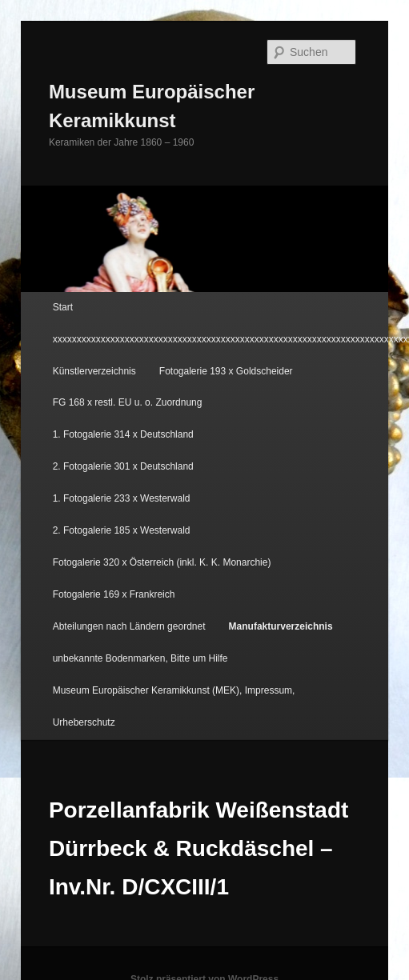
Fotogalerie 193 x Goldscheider (226, 371)
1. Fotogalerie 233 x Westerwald (122, 498)
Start (63, 307)
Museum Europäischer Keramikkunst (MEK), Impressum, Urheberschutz (174, 706)
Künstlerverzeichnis (94, 371)
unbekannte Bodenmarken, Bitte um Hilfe (140, 658)
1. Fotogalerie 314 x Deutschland (123, 434)
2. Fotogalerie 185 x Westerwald (122, 530)
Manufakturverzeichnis (281, 626)
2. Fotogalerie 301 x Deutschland (123, 466)
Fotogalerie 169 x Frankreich (114, 594)
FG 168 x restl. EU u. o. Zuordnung (128, 402)
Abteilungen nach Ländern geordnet (129, 626)
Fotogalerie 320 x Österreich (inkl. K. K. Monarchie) (162, 562)
